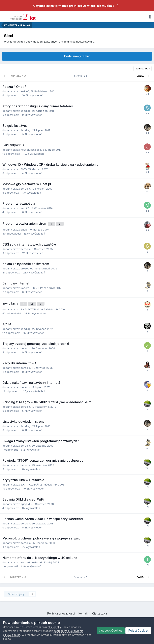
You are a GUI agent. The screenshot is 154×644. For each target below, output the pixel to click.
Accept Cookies (111, 630)
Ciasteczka (100, 613)
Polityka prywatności (61, 613)
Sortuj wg (143, 69)
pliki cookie (55, 627)
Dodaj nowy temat (77, 56)
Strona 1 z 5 (81, 76)
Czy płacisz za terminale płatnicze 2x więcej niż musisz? (74, 6)
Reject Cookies (138, 630)
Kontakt (83, 613)
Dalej (141, 76)
